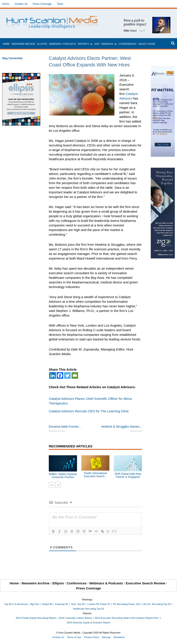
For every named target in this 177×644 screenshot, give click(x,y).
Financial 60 (62, 604)
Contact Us (21, 4)
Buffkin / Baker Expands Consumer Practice (63, 476)
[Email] (75, 375)
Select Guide (147, 44)
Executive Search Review (145, 583)
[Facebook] (60, 375)
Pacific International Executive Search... (96, 475)
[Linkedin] (53, 375)
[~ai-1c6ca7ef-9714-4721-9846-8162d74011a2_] (145, 19)
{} (108, 531)
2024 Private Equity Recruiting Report (36, 618)
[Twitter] (67, 375)
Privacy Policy (91, 637)
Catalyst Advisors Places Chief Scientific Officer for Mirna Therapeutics (90, 401)
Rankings (107, 44)
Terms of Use (74, 637)
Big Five (35, 604)
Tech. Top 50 (78, 604)
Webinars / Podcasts (62, 44)
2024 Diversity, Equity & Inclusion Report (88, 623)
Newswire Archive (23, 44)
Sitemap (106, 637)
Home (6, 4)
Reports (83, 44)
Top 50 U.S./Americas (16, 604)
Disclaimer (119, 637)
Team (60, 4)
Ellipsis (42, 44)
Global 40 (47, 604)
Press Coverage (42, 4)
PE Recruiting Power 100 (126, 604)
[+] (114, 531)
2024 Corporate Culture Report (75, 618)
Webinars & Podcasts (106, 583)
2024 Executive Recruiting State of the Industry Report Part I (127, 618)
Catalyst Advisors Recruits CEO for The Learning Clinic (89, 411)
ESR (97, 44)
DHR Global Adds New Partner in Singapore (128, 475)
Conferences (128, 44)
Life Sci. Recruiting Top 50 (157, 604)
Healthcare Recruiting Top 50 (89, 609)
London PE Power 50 (99, 604)
